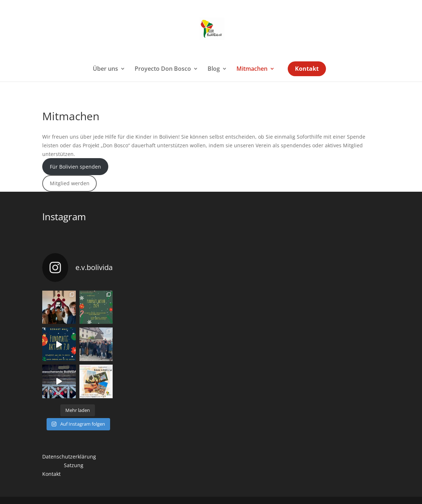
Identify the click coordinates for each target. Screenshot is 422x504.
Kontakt (307, 69)
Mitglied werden (70, 183)
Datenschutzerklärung (69, 457)
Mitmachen (252, 69)
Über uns (105, 69)
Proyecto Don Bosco (163, 69)
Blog (214, 69)
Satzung (74, 465)
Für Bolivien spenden (75, 167)
